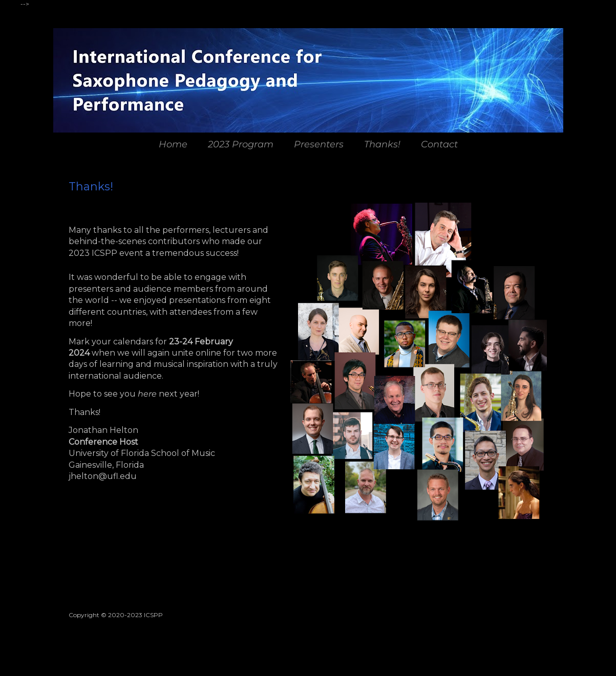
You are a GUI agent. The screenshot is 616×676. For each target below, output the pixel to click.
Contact (439, 144)
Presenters (319, 144)
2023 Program (241, 144)
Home (173, 144)
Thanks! (382, 144)
